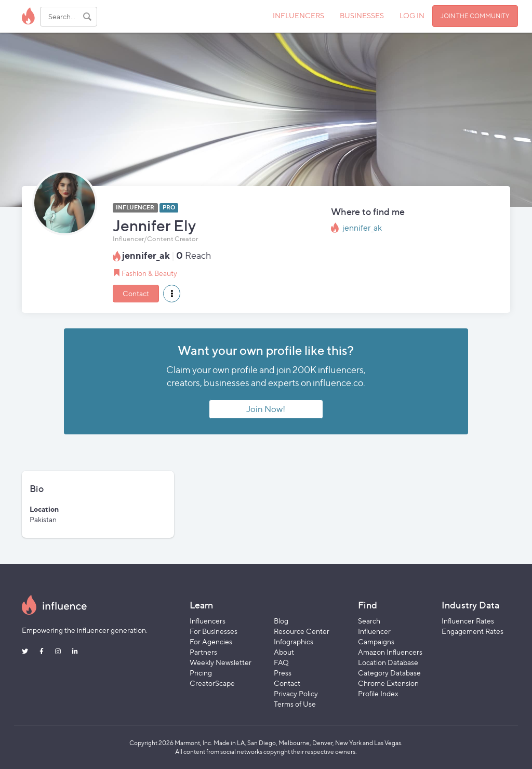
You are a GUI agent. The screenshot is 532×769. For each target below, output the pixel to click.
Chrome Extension (388, 683)
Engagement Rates (473, 631)
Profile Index (378, 693)
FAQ (281, 662)
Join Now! (266, 409)
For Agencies (211, 641)
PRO (169, 208)
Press (283, 673)
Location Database (388, 662)
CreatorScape (212, 683)
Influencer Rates (468, 621)
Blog (281, 621)
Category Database (389, 673)
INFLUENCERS (298, 15)
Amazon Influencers (390, 652)
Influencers (208, 621)
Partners (203, 652)
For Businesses (214, 631)
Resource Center (302, 631)
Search (369, 621)
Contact (136, 293)
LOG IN (412, 15)
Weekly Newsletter (221, 662)
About (284, 652)
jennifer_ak (362, 228)
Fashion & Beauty (149, 273)
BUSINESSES (362, 15)
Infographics (294, 641)
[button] (172, 294)
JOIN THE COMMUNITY (475, 16)
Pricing (201, 673)
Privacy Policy (296, 693)
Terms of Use (295, 704)
